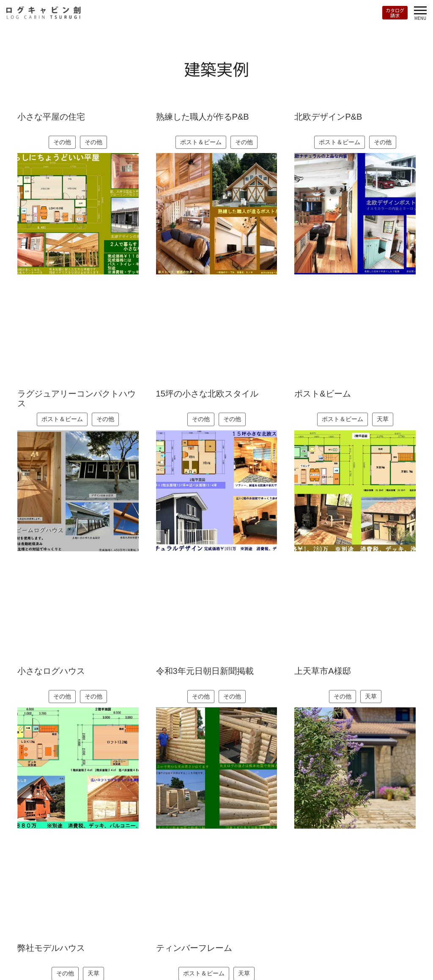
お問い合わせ (206, 953)
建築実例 (102, 953)
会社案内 (167, 953)
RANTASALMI (64, 953)
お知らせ (135, 953)
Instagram (363, 952)
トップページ (21, 953)
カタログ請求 (395, 13)
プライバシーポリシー (304, 953)
